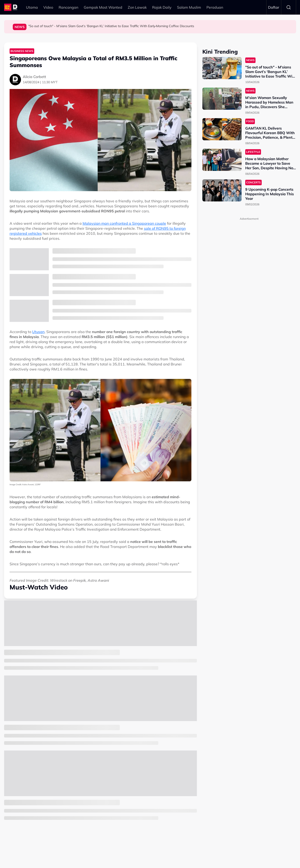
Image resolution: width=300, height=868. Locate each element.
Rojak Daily (162, 7)
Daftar (274, 7)
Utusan (38, 332)
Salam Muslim (189, 7)
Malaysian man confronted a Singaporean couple (124, 223)
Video (48, 7)
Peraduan (215, 7)
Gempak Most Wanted (103, 7)
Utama (32, 7)
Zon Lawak (137, 7)
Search (289, 7)
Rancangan (68, 7)
